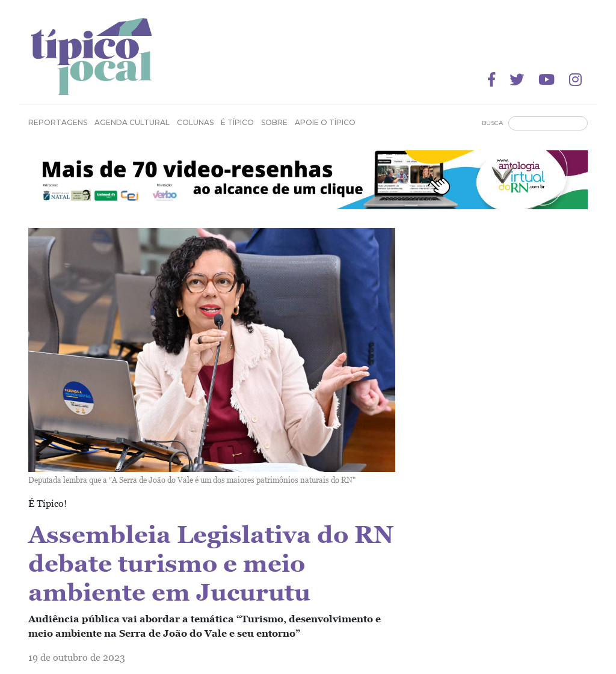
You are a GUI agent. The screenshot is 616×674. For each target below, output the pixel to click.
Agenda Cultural (132, 122)
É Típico (237, 122)
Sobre (274, 122)
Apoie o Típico (325, 122)
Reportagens (58, 122)
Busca (492, 123)
